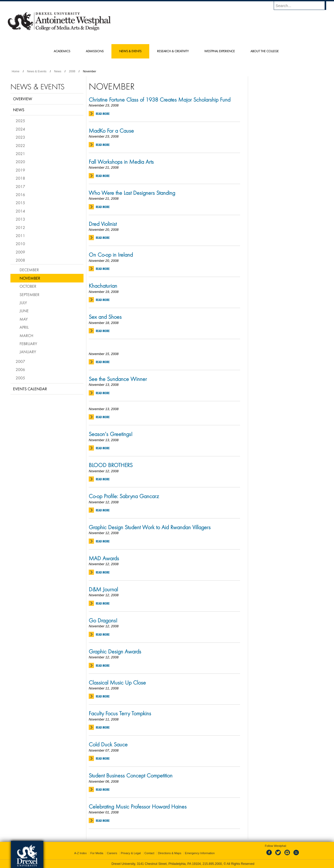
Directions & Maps (169, 853)
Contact (150, 853)
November (30, 278)
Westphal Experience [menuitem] (220, 51)
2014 (20, 211)
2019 (20, 170)
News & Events (37, 71)
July (23, 303)
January (28, 352)
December (29, 270)
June (24, 311)
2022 (20, 145)
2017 (20, 186)
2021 (20, 153)
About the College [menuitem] (265, 51)
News (58, 71)
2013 (20, 219)
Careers (112, 853)
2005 (20, 378)
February (28, 344)
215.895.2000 (212, 864)
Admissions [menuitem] (95, 51)
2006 (20, 369)
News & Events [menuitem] (130, 51)
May (24, 319)
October (28, 286)
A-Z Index (80, 853)
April (24, 327)
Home (16, 71)
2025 (20, 121)
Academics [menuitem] (62, 51)
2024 (20, 129)
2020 (20, 162)
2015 (20, 203)
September (29, 294)
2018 (20, 178)
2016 (20, 194)
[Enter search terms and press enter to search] (302, 5)
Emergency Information (200, 853)
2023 (20, 137)
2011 (20, 235)
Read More (103, 114)
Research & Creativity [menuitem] (173, 51)
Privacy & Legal (131, 853)
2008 (72, 71)
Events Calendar (30, 389)
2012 (20, 227)
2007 (20, 361)
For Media (97, 853)
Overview (23, 99)
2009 (20, 252)
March (26, 335)
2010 (20, 244)
